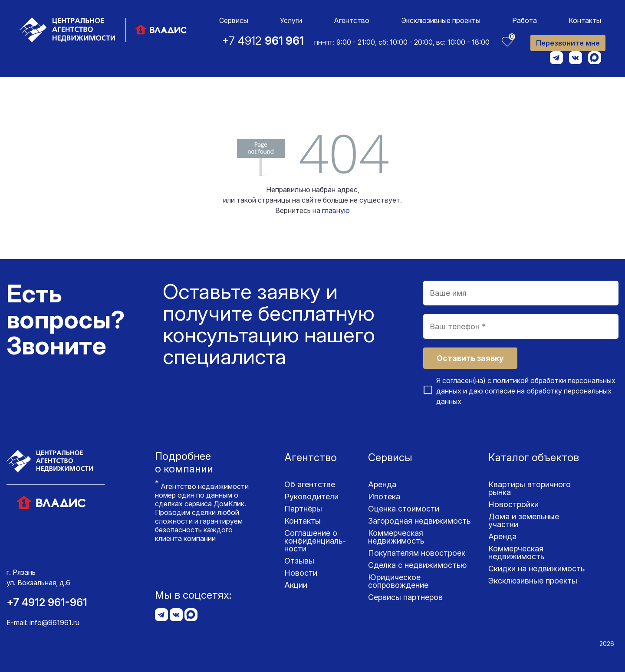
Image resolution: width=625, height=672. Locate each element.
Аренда (382, 484)
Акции (296, 585)
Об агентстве (310, 484)
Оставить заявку (470, 358)
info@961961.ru (54, 623)
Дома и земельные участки (524, 520)
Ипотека (384, 497)
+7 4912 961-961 (47, 602)
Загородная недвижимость (419, 521)
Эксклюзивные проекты (441, 20)
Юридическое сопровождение (398, 581)
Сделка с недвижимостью (417, 565)
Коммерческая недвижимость (396, 537)
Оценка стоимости (404, 509)
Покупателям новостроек (417, 553)
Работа (525, 20)
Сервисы (234, 20)
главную (336, 210)
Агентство (352, 20)
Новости (301, 573)
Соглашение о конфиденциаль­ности (315, 541)
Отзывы (299, 561)
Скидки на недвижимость (536, 569)
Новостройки (513, 504)
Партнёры (303, 509)
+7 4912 (263, 41)
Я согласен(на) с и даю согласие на (526, 391)
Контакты (585, 20)
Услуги (291, 20)
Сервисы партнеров (405, 597)
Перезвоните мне (568, 43)
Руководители (311, 497)
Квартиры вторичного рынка (530, 488)
